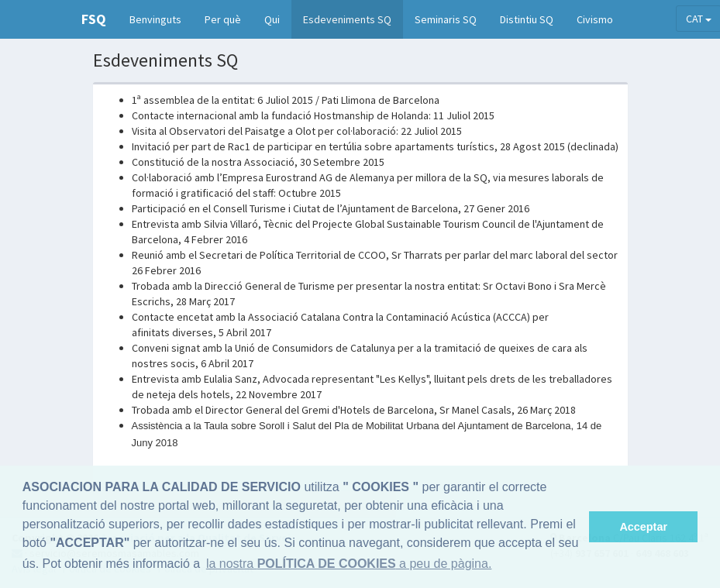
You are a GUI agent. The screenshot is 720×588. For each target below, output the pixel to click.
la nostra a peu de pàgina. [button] (349, 564)
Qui (272, 19)
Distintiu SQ (527, 19)
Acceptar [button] (643, 527)
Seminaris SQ (446, 19)
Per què (223, 19)
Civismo (595, 19)
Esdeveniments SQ (347, 19)
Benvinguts (155, 19)
